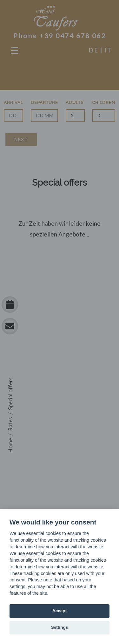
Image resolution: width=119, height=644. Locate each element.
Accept (60, 611)
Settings (60, 627)
